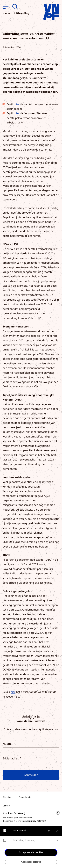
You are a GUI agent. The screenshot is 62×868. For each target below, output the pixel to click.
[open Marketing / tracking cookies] (57, 841)
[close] (58, 813)
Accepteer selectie (31, 862)
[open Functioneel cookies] (57, 831)
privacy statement (38, 821)
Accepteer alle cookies (31, 853)
